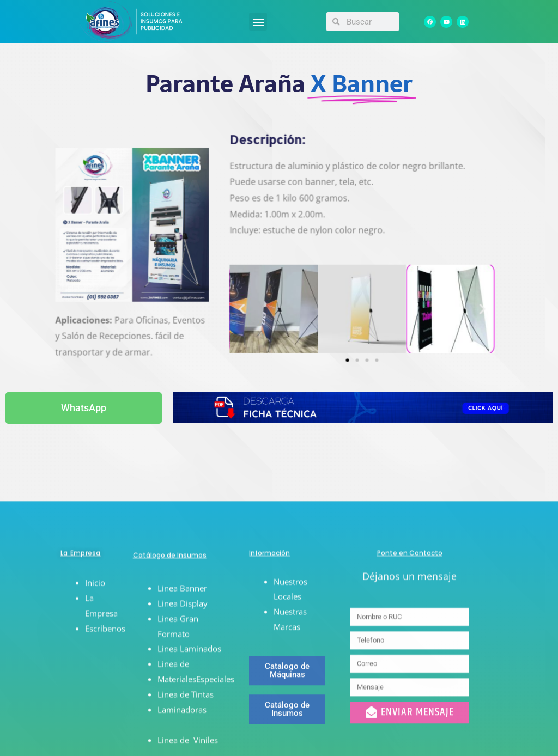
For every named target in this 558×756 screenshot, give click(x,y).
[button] (258, 22)
